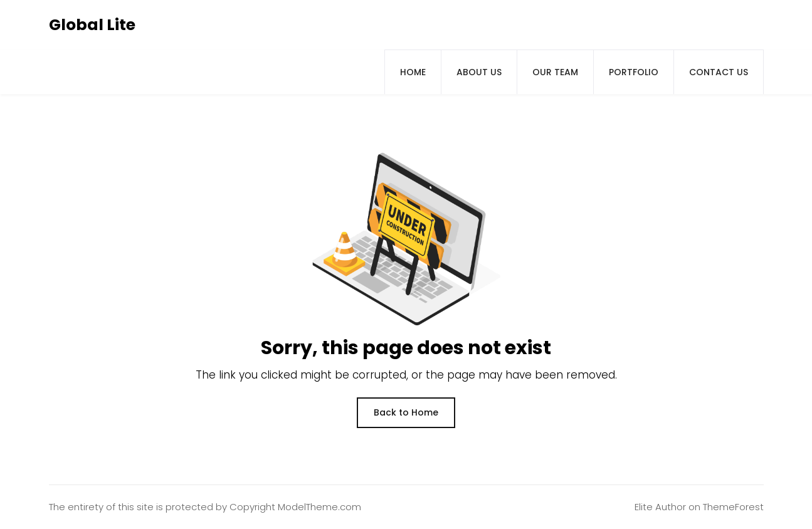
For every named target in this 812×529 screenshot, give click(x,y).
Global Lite (92, 25)
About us (479, 72)
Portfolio (634, 72)
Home (413, 72)
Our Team (555, 72)
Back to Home (406, 412)
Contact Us (719, 72)
